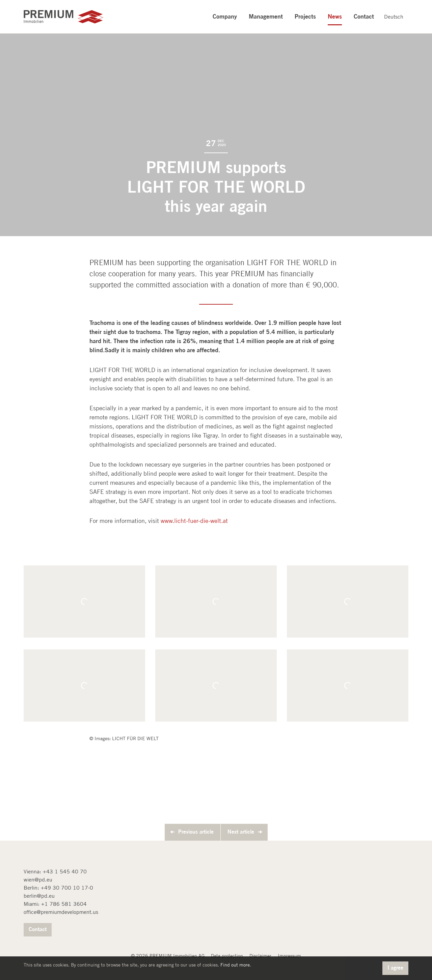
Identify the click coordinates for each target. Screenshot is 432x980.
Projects (305, 16)
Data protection (227, 956)
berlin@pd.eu (39, 896)
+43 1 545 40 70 (65, 872)
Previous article (196, 832)
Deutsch (394, 17)
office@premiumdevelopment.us (61, 912)
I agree (395, 968)
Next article (241, 832)
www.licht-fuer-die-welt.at (194, 521)
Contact (364, 16)
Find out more (235, 965)
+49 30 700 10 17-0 (67, 888)
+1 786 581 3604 (64, 904)
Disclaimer (260, 956)
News (335, 16)
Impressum (289, 956)
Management (266, 16)
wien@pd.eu (38, 880)
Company (225, 16)
